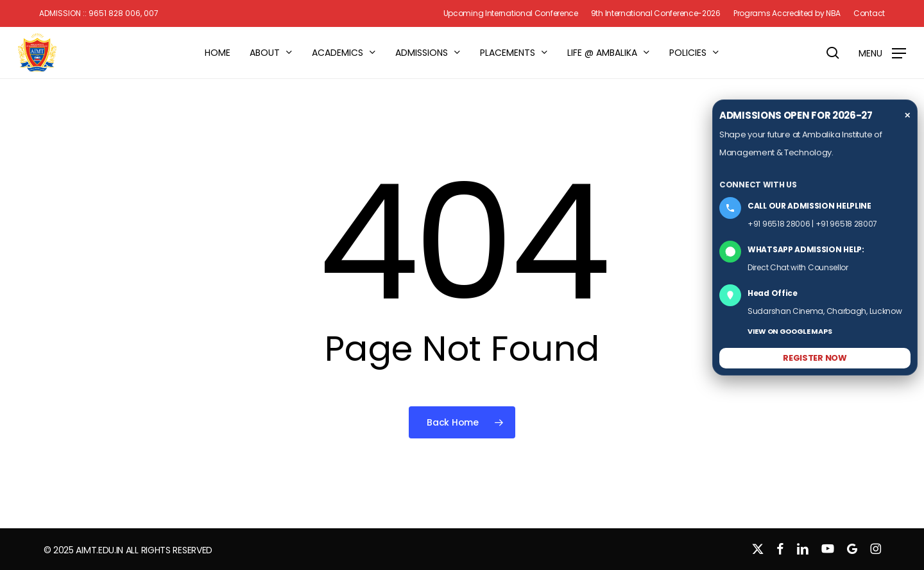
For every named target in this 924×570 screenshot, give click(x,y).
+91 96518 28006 (779, 224)
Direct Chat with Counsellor (798, 267)
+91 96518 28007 (847, 224)
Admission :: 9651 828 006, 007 (99, 13)
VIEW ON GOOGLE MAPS (790, 331)
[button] (882, 53)
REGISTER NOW (815, 358)
